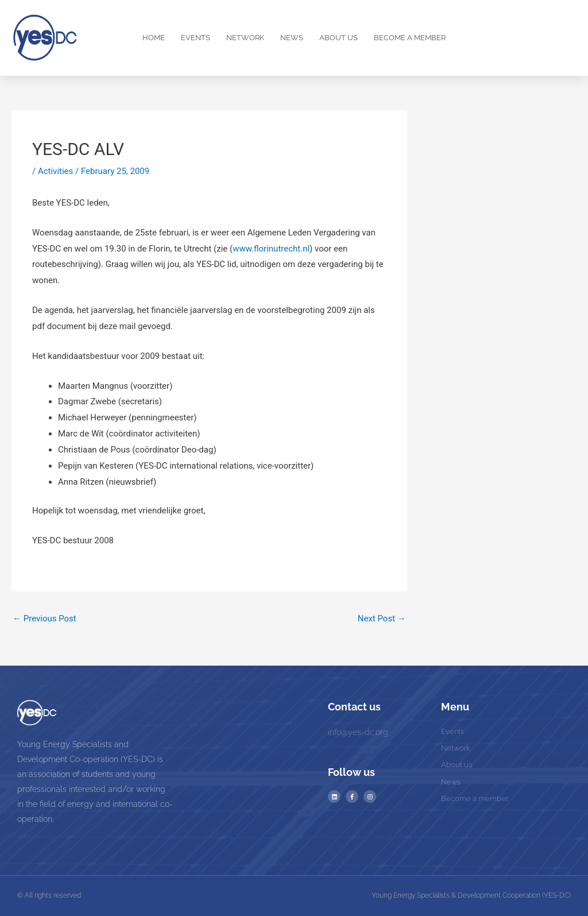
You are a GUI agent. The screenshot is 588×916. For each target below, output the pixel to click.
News (292, 38)
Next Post (382, 619)
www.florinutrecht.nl (271, 249)
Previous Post (45, 619)
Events (196, 38)
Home (154, 38)
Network (245, 38)
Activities (55, 171)
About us (339, 38)
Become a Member (410, 38)
